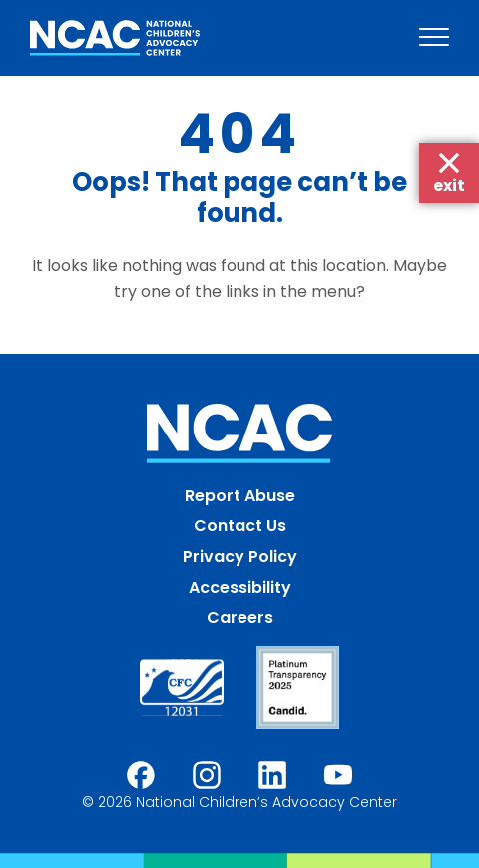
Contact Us (240, 526)
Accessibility (240, 588)
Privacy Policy (240, 557)
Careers (240, 618)
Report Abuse (240, 496)
